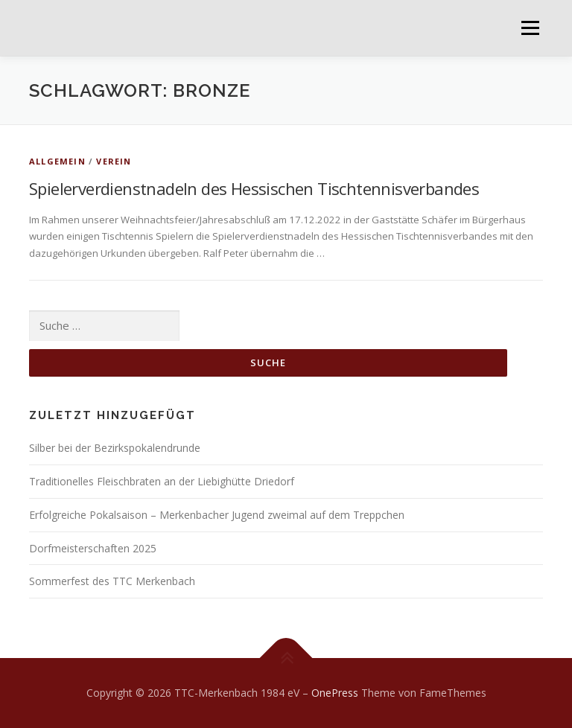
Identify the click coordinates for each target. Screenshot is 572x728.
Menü (530, 28)
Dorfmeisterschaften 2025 (93, 548)
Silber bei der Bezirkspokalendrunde (115, 448)
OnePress (335, 693)
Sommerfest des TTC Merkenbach (112, 581)
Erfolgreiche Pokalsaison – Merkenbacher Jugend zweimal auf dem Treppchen (217, 515)
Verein (114, 161)
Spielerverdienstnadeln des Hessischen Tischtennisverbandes (254, 188)
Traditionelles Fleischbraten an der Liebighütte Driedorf (162, 481)
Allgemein (57, 161)
